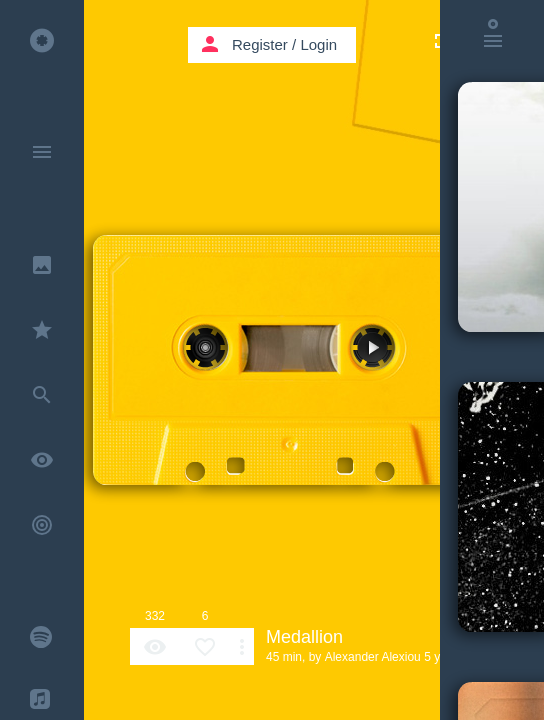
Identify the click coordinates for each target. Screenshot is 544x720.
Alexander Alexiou (373, 657)
